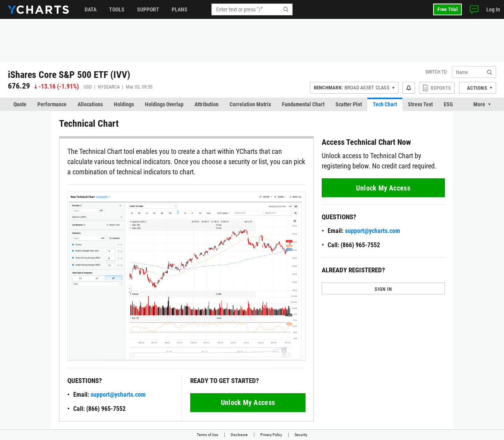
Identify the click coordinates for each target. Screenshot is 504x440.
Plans (180, 9)
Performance (52, 104)
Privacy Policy (271, 435)
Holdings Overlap (164, 104)
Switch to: (436, 72)
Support (148, 9)
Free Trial (447, 9)
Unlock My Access (248, 402)
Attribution (207, 104)
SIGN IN (383, 289)
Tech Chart (385, 104)
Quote (20, 104)
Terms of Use (208, 435)
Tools (117, 9)
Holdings (124, 104)
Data (91, 9)
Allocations (90, 104)
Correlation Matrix (250, 104)
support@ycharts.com (118, 395)
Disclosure (239, 435)
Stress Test (420, 104)
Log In (493, 9)
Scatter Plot (349, 104)
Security (301, 435)
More (479, 104)
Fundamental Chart (303, 104)
